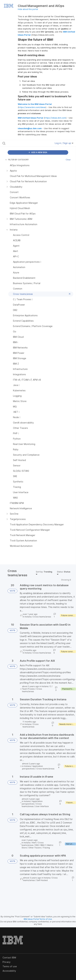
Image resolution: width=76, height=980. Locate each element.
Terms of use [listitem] (10, 966)
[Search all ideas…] (23, 143)
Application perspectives (32, 767)
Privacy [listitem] (7, 962)
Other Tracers (35, 848)
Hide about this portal (28, 9)
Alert (34, 843)
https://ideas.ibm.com (55, 118)
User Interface (42, 806)
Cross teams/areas (42, 617)
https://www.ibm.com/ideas (32, 107)
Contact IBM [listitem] (9, 958)
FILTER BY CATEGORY (17, 160)
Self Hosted (42, 880)
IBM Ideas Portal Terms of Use (38, 919)
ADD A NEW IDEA (38, 152)
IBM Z (43, 845)
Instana (28, 617)
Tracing (46, 848)
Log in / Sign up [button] (64, 143)
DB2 (37, 845)
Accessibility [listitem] (9, 971)
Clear (68, 160)
